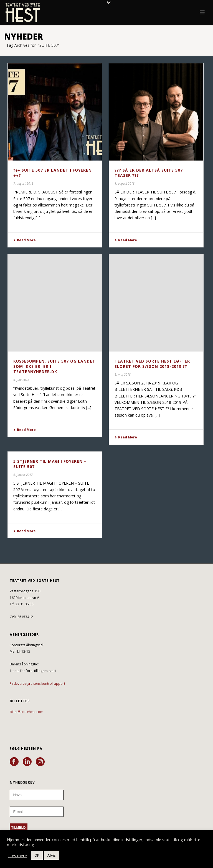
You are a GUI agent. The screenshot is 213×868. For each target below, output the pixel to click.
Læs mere (18, 856)
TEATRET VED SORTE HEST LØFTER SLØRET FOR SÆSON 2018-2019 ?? (152, 364)
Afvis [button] (52, 855)
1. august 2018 (125, 183)
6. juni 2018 (21, 380)
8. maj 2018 (123, 374)
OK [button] (37, 855)
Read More (25, 240)
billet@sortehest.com (26, 712)
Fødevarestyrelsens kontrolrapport (37, 684)
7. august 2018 (23, 183)
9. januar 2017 (23, 475)
